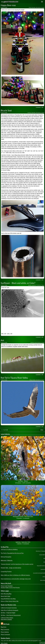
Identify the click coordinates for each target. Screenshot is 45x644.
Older (42, 430)
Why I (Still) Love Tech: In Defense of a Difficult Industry (15, 575)
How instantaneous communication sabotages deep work (16, 579)
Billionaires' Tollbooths (7, 560)
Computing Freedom (6, 571)
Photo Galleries (5, 632)
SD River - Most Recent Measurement (11, 615)
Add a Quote (4, 643)
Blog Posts (4, 627)
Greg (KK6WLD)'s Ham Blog (8, 599)
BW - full (4, 334)
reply (42, 107)
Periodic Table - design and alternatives (11, 568)
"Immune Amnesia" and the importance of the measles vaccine (17, 564)
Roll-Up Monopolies (6, 557)
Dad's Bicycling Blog (6, 594)
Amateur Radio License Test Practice (10, 588)
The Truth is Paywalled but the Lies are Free (12, 553)
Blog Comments (5, 629)
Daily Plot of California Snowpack (10, 610)
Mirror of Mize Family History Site (10, 601)
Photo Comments (5, 634)
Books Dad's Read (6, 596)
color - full (10, 334)
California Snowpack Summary (9, 608)
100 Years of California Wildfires (9, 549)
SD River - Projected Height (8, 613)
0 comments (38, 107)
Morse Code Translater (7, 586)
